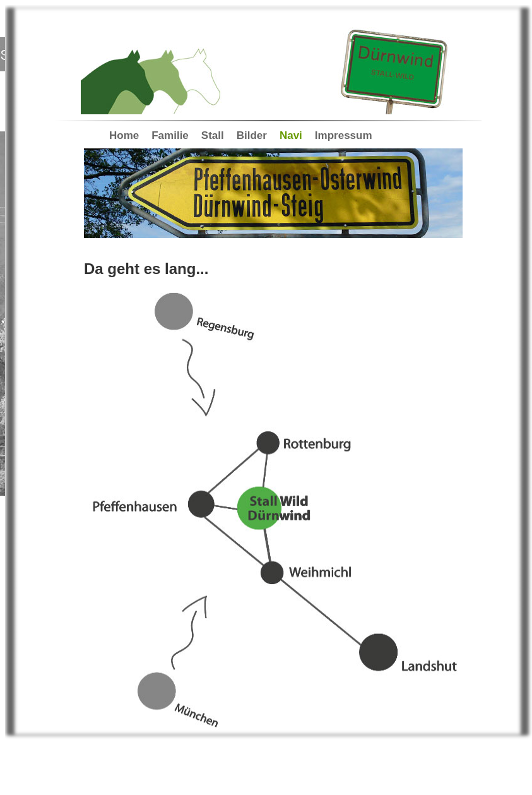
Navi (291, 135)
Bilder (252, 135)
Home (124, 135)
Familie (170, 135)
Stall (213, 135)
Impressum (344, 135)
